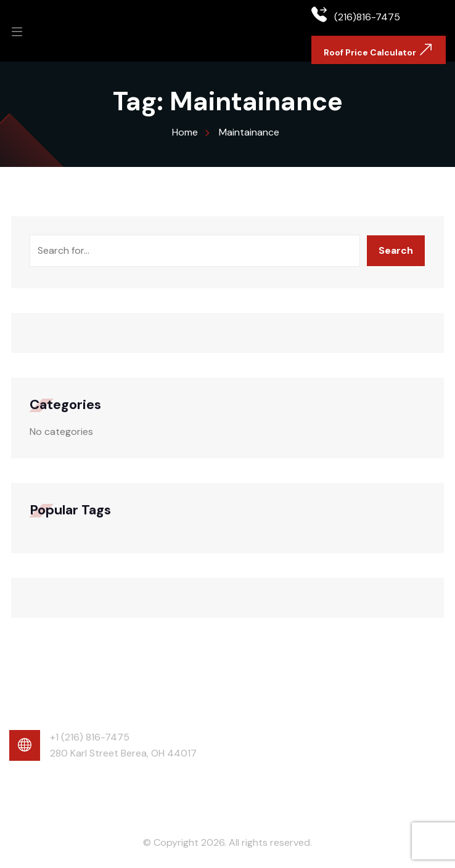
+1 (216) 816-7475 (90, 737)
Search (396, 250)
